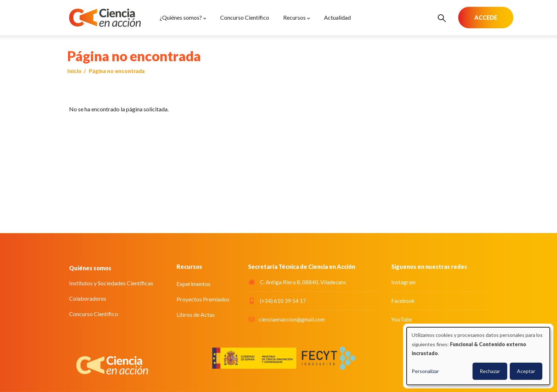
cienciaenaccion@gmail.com (286, 319)
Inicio (74, 71)
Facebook (403, 301)
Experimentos (193, 284)
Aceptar (526, 371)
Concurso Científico (94, 314)
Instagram (403, 282)
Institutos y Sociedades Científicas (111, 283)
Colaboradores (88, 298)
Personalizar (425, 371)
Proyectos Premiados (203, 299)
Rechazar (490, 371)
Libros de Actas (196, 314)
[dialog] (478, 356)
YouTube (402, 319)
